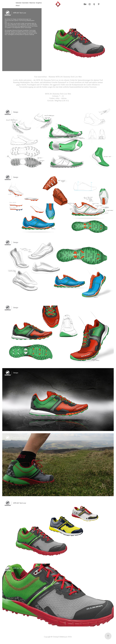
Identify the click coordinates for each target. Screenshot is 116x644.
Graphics (39, 3)
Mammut (32, 3)
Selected (19, 3)
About (18, 6)
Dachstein (25, 3)
